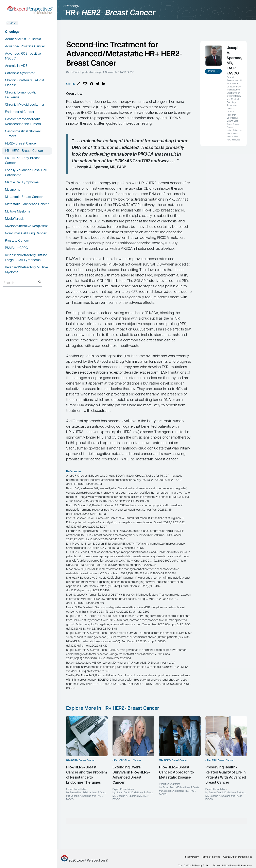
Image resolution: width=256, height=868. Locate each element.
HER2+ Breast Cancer (21, 144)
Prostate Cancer (17, 241)
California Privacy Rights (197, 866)
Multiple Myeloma (18, 212)
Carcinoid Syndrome (20, 73)
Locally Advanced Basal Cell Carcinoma (26, 173)
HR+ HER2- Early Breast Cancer (22, 161)
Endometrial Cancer (20, 112)
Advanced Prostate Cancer (25, 47)
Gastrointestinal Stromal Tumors (23, 134)
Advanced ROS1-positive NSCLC (23, 56)
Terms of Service (211, 857)
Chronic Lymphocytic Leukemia (21, 95)
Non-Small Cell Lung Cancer (26, 234)
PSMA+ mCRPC (16, 248)
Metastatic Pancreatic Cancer (27, 204)
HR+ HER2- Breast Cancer (24, 151)
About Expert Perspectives (237, 857)
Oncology (12, 32)
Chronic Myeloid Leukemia (24, 105)
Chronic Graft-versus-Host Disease (24, 83)
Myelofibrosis (15, 219)
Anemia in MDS (16, 66)
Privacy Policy (191, 857)
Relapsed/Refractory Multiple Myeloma (27, 270)
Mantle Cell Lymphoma (22, 183)
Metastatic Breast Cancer (24, 197)
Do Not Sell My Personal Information (233, 866)
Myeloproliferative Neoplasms (27, 226)
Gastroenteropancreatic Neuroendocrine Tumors (23, 122)
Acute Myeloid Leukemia (23, 39)
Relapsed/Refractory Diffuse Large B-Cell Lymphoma (26, 258)
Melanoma (13, 190)
